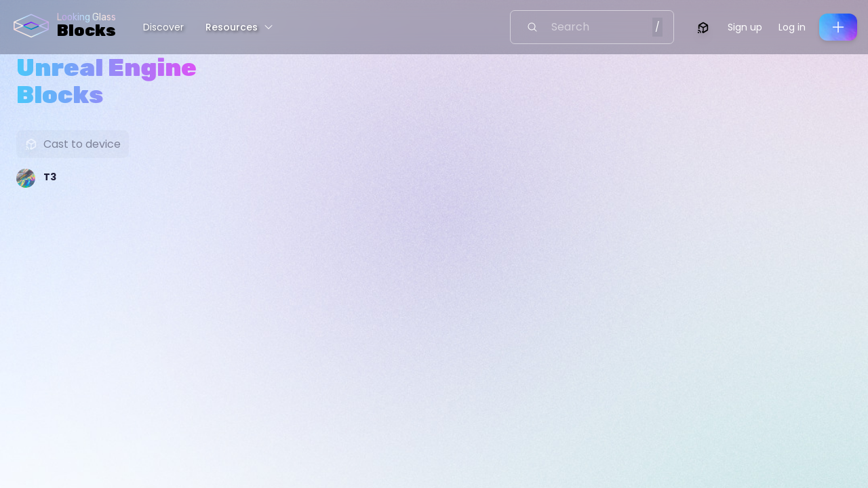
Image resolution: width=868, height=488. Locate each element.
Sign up (745, 27)
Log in (792, 27)
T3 (50, 177)
